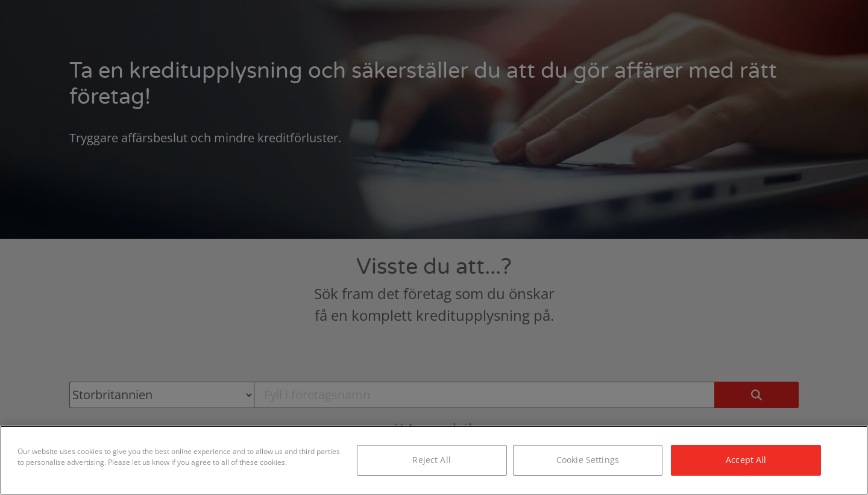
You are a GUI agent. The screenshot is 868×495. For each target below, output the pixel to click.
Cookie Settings (588, 460)
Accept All (746, 460)
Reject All (431, 460)
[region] (434, 460)
